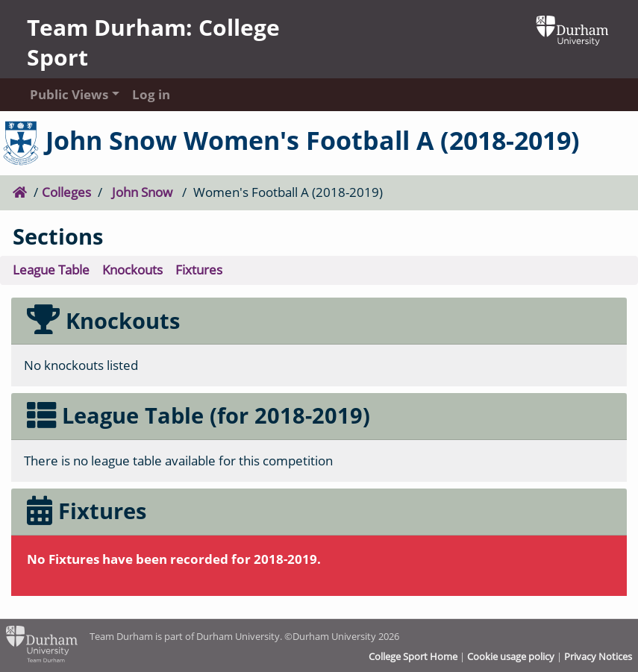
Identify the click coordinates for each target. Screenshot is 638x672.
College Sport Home (413, 656)
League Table (51, 270)
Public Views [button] (66, 94)
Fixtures (199, 270)
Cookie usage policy (511, 656)
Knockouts (132, 270)
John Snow (142, 192)
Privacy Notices (598, 656)
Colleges (66, 192)
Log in (151, 94)
